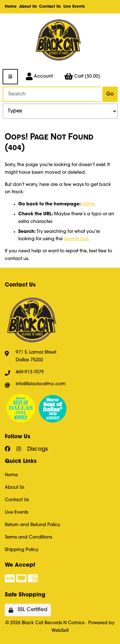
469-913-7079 (30, 372)
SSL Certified (28, 610)
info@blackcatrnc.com (41, 384)
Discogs (37, 449)
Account (39, 77)
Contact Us (50, 7)
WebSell (60, 631)
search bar (76, 239)
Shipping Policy (22, 550)
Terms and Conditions (28, 537)
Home (11, 7)
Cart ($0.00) (82, 77)
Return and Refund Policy (32, 525)
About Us (28, 7)
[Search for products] (52, 94)
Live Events (74, 7)
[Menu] (10, 77)
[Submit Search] (110, 94)
